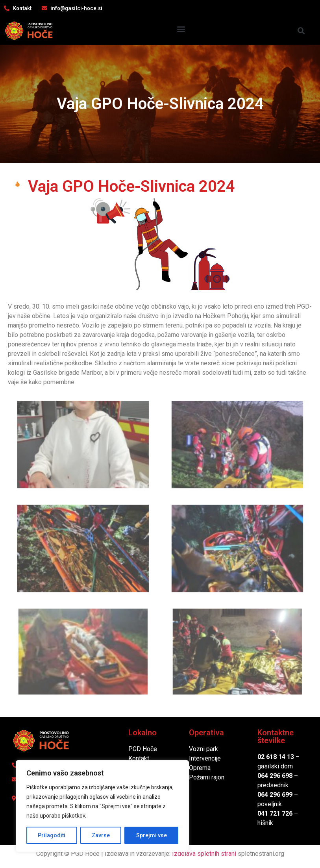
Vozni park (203, 749)
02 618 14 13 (276, 757)
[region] (102, 806)
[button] (181, 29)
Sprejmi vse (152, 835)
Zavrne (101, 835)
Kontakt (139, 758)
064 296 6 (271, 776)
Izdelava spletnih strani (204, 854)
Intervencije (205, 758)
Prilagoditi (52, 835)
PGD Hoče (143, 749)
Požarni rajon (207, 777)
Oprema (200, 768)
